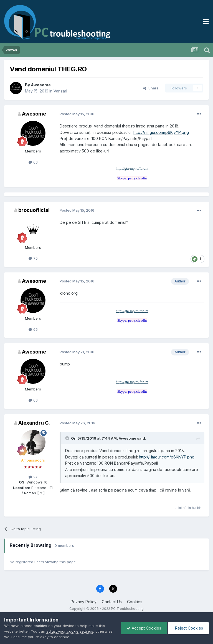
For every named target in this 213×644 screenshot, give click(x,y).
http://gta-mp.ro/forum (132, 168)
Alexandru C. (34, 423)
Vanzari (60, 91)
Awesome (41, 85)
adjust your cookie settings (70, 631)
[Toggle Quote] (68, 438)
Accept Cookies (144, 628)
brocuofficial (34, 210)
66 (33, 162)
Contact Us (112, 602)
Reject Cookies (188, 628)
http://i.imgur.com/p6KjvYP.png (161, 132)
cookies (40, 626)
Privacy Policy (84, 602)
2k (33, 477)
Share (151, 88)
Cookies (135, 602)
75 (33, 258)
